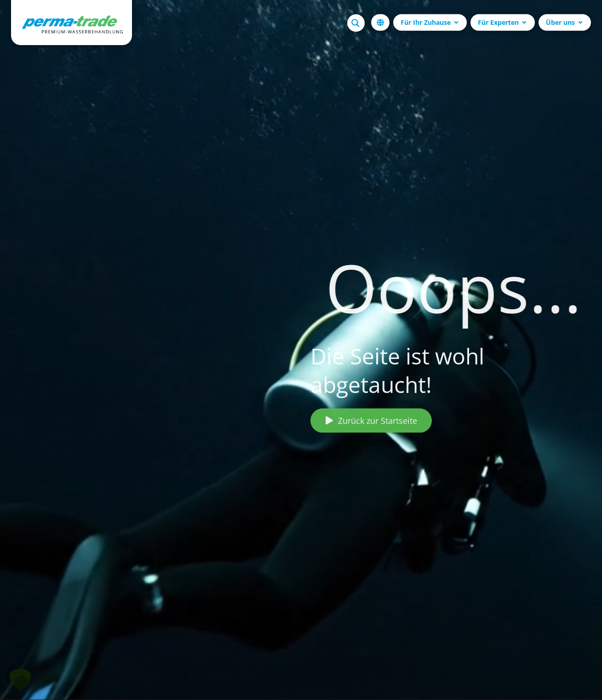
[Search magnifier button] (356, 23)
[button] (20, 680)
